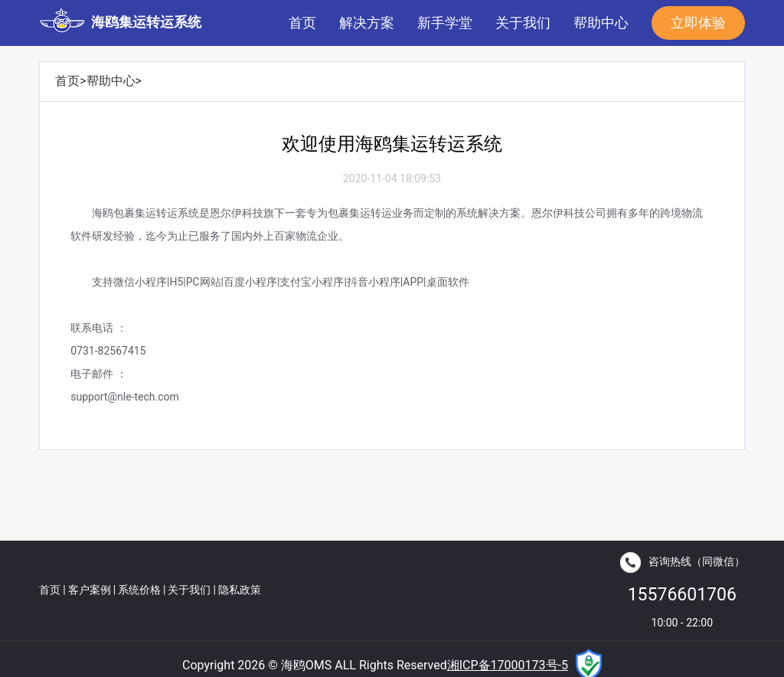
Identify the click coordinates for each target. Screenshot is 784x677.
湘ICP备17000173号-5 (508, 665)
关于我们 (523, 23)
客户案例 (90, 590)
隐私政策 (240, 590)
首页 (302, 23)
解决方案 (367, 23)
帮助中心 (601, 23)
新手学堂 (445, 23)
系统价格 (139, 590)
